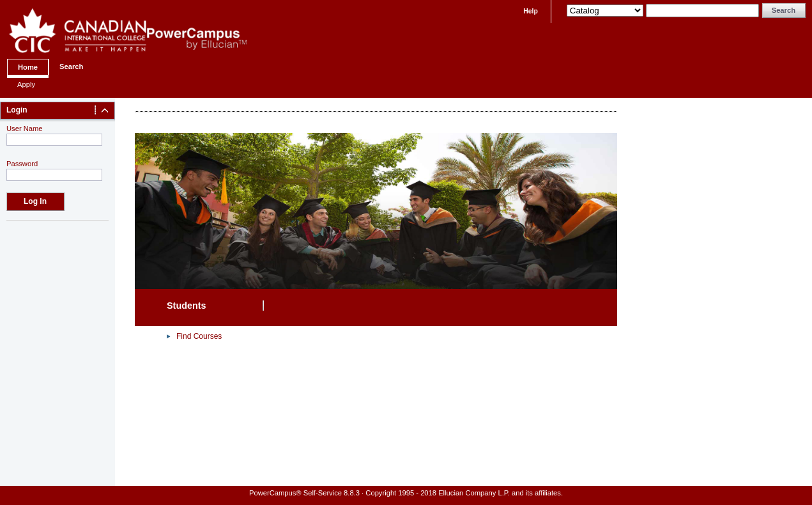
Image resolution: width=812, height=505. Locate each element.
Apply (26, 84)
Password (22, 164)
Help (531, 11)
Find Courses (199, 336)
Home (28, 67)
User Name (25, 128)
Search (71, 66)
